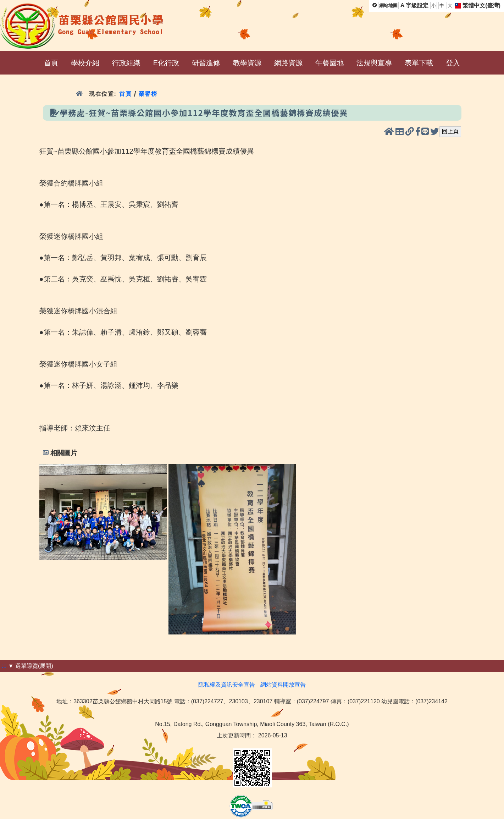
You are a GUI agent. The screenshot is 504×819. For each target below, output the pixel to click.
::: (4, 666)
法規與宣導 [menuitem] (374, 63)
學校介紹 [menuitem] (85, 63)
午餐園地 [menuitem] (329, 63)
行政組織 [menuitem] (126, 63)
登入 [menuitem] (453, 63)
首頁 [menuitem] (51, 63)
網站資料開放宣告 (283, 685)
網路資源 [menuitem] (288, 63)
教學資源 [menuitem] (247, 63)
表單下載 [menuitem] (419, 63)
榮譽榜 (148, 94)
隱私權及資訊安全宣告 (227, 685)
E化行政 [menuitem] (166, 63)
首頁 (125, 94)
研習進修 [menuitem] (206, 63)
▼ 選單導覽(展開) (31, 666)
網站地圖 (388, 6)
